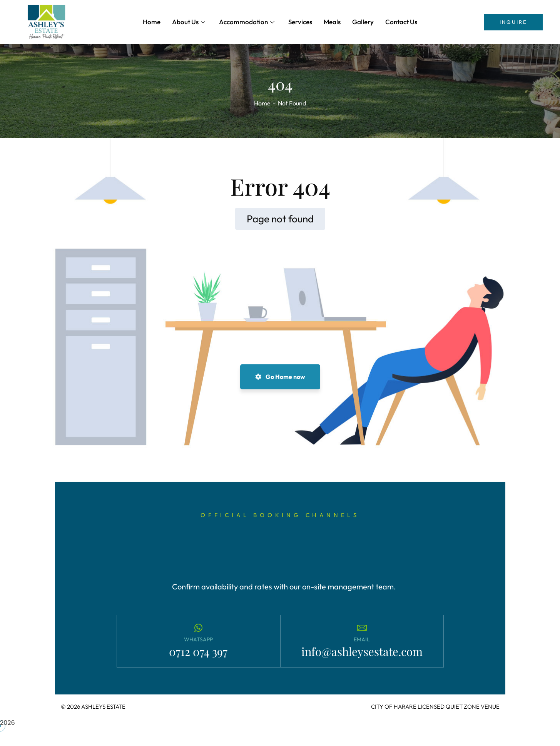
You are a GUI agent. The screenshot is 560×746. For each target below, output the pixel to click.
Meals (332, 22)
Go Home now (280, 377)
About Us (189, 22)
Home (152, 22)
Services (300, 22)
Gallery (363, 22)
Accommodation (247, 22)
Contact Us (401, 22)
